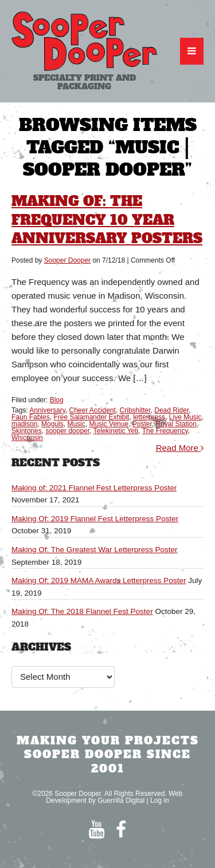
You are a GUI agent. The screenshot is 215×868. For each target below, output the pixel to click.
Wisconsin (27, 438)
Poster (142, 424)
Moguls (52, 424)
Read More (180, 448)
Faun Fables (31, 417)
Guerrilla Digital (121, 800)
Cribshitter (135, 410)
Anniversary (47, 410)
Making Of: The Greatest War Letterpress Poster (95, 550)
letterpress (149, 417)
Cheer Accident (93, 410)
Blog (57, 400)
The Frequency (165, 431)
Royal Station (176, 424)
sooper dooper (67, 431)
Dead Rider (171, 410)
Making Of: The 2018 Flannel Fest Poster (82, 611)
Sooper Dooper (67, 260)
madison (24, 424)
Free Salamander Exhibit (91, 417)
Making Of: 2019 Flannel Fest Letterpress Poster (95, 519)
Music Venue (109, 424)
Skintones (27, 431)
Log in (160, 800)
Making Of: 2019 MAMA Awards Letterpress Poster (99, 580)
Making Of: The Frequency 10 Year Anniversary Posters (107, 220)
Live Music (185, 417)
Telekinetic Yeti (116, 431)
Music (76, 424)
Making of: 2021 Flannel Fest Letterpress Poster (94, 488)
